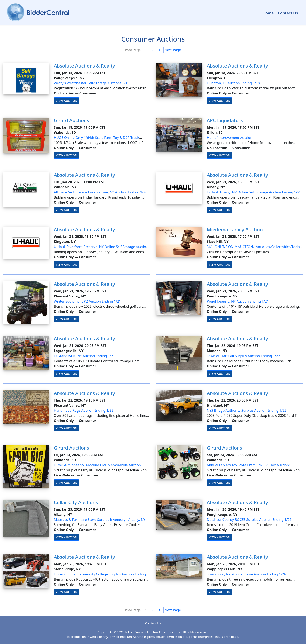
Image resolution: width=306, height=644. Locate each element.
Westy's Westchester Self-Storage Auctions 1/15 (91, 83)
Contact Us (288, 13)
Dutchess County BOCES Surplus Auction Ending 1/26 (249, 520)
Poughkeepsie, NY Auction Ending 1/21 (238, 301)
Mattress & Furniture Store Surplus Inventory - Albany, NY (100, 520)
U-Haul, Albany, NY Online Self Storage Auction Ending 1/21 (254, 192)
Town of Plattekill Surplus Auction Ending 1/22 (243, 356)
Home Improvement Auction (229, 138)
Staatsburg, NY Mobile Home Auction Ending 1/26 (246, 574)
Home (268, 13)
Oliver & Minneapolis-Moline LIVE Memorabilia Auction (97, 465)
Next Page (173, 50)
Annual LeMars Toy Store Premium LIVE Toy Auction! (248, 465)
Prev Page (133, 50)
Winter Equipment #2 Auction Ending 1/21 (87, 301)
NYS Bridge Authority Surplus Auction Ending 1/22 (247, 410)
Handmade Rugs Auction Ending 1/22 (84, 410)
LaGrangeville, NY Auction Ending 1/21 (84, 356)
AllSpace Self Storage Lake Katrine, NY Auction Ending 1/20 (101, 192)
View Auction (66, 101)
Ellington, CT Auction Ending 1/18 (233, 83)
